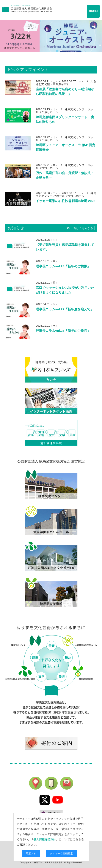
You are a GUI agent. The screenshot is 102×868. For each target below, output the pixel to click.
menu (93, 11)
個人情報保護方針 (45, 839)
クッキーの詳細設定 (61, 853)
